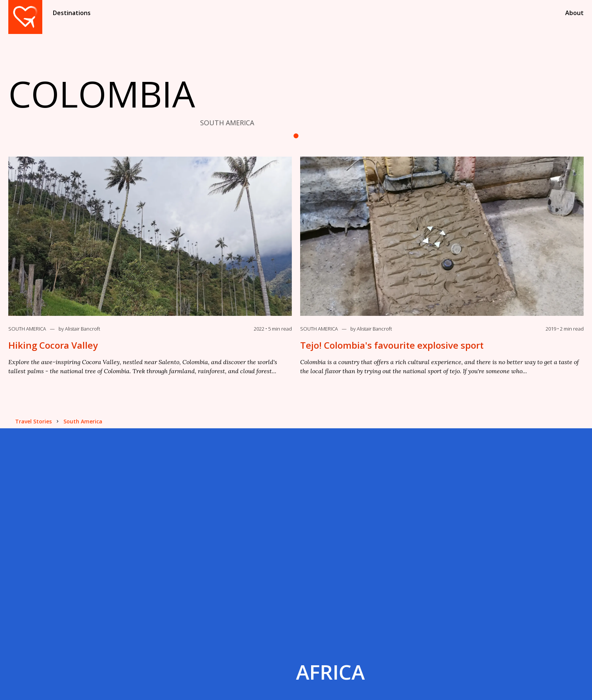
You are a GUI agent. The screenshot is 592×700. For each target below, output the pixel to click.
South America (27, 329)
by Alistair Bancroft (79, 329)
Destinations (72, 13)
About (574, 13)
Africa (330, 672)
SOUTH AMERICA (227, 123)
